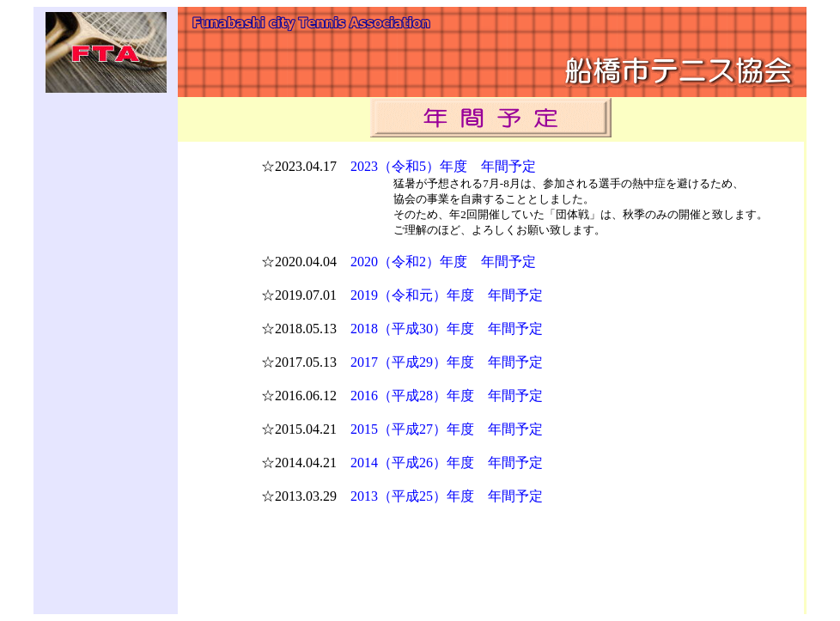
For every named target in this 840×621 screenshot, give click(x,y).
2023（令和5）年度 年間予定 (443, 166)
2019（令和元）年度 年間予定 (447, 295)
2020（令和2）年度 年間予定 (443, 262)
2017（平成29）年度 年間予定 (447, 362)
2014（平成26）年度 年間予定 (447, 463)
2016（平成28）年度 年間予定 (447, 396)
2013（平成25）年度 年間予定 (447, 496)
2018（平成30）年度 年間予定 (447, 329)
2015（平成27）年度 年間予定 (447, 429)
